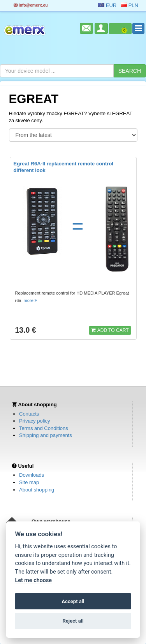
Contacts (29, 414)
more (31, 300)
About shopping (37, 490)
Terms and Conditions (44, 428)
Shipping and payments (46, 435)
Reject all (73, 621)
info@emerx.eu (31, 5)
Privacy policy (34, 421)
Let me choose (33, 580)
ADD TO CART (110, 330)
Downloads (32, 475)
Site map (29, 482)
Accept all (73, 601)
